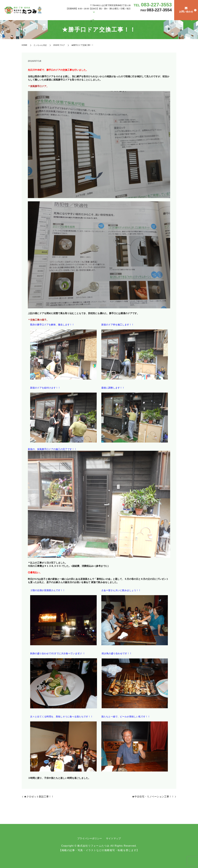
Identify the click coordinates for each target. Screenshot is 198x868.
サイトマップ (113, 838)
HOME (61, 16)
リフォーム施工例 (83, 16)
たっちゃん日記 (160, 16)
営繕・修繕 (100, 16)
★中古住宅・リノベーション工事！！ (153, 797)
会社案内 (70, 16)
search (169, 16)
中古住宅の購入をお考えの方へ (120, 16)
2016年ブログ (59, 45)
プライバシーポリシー (90, 838)
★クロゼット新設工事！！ (39, 797)
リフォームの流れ (143, 16)
